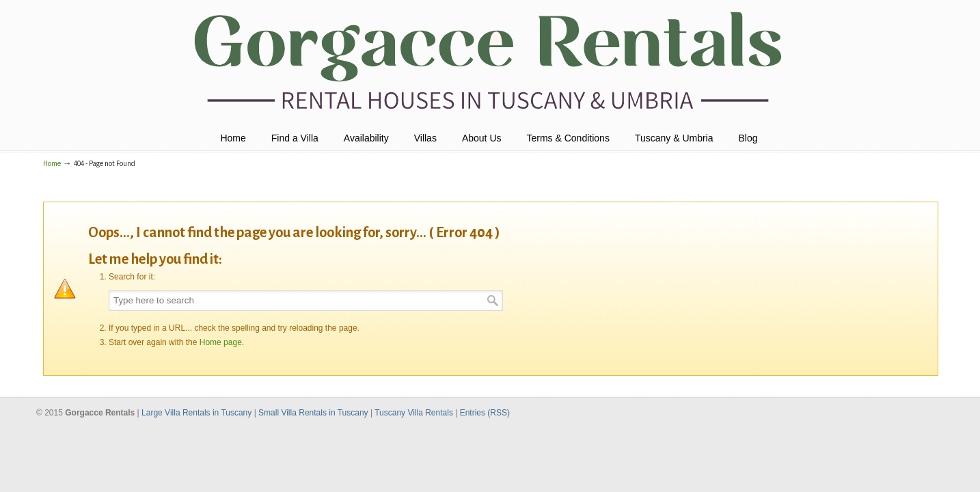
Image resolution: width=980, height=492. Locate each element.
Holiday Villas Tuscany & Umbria (490, 62)
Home (52, 164)
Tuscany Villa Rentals (415, 413)
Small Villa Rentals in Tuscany (314, 413)
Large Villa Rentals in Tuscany (198, 413)
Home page (221, 342)
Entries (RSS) (485, 413)
